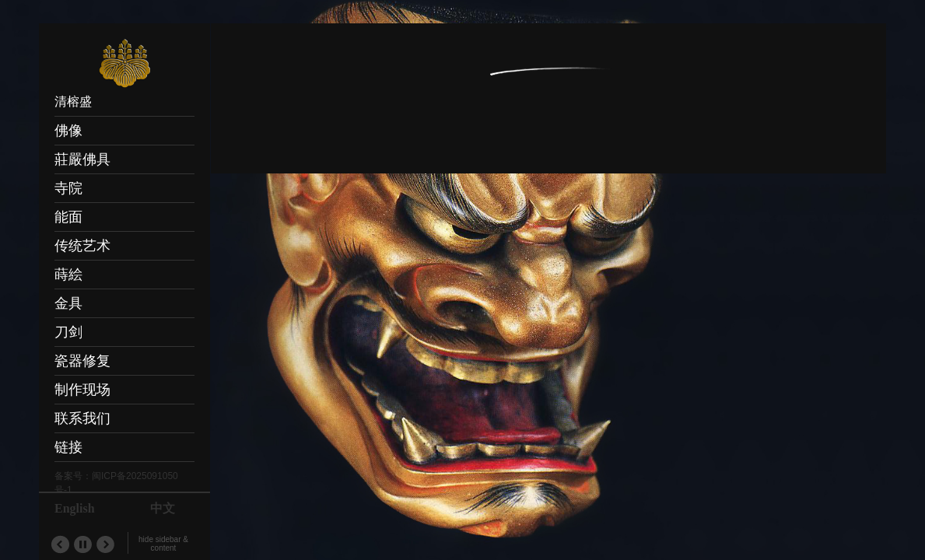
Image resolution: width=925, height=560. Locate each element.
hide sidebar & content (163, 544)
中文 (163, 508)
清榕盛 (73, 101)
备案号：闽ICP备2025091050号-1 (116, 483)
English (75, 508)
